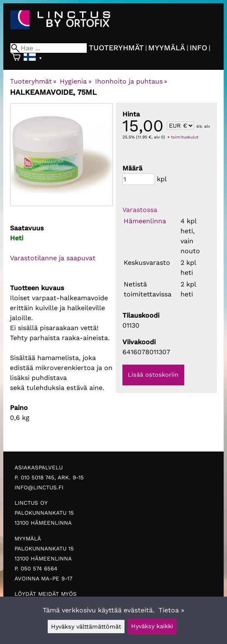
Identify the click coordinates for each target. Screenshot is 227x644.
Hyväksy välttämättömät (86, 627)
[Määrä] (139, 179)
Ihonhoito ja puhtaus (131, 81)
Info (198, 48)
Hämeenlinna (145, 221)
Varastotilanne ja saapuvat (53, 258)
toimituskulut (185, 137)
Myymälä (167, 48)
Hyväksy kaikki (152, 626)
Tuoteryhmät (116, 48)
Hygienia (76, 81)
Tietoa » (171, 610)
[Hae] (49, 48)
